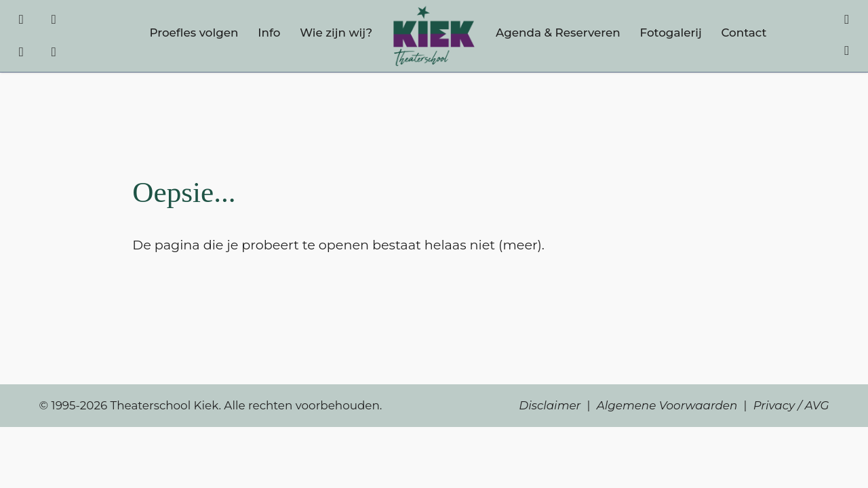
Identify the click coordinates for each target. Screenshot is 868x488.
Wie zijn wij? (336, 33)
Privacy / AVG (791, 405)
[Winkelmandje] (847, 18)
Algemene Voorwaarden (667, 405)
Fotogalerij (671, 33)
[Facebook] (21, 18)
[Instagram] (54, 18)
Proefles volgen (194, 33)
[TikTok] (21, 55)
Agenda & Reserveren (558, 33)
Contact (744, 33)
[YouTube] (54, 55)
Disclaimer (550, 405)
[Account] (847, 50)
